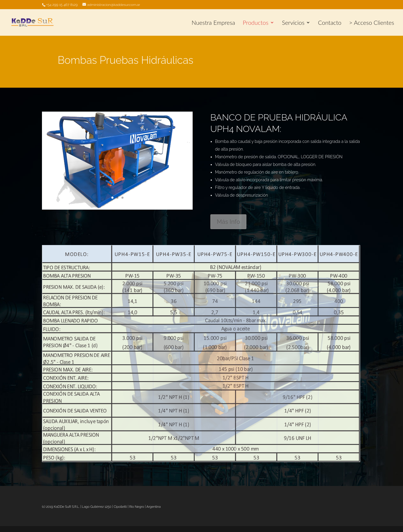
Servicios (293, 23)
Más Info (229, 222)
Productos (256, 23)
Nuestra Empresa (213, 23)
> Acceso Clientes (372, 23)
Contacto (330, 23)
